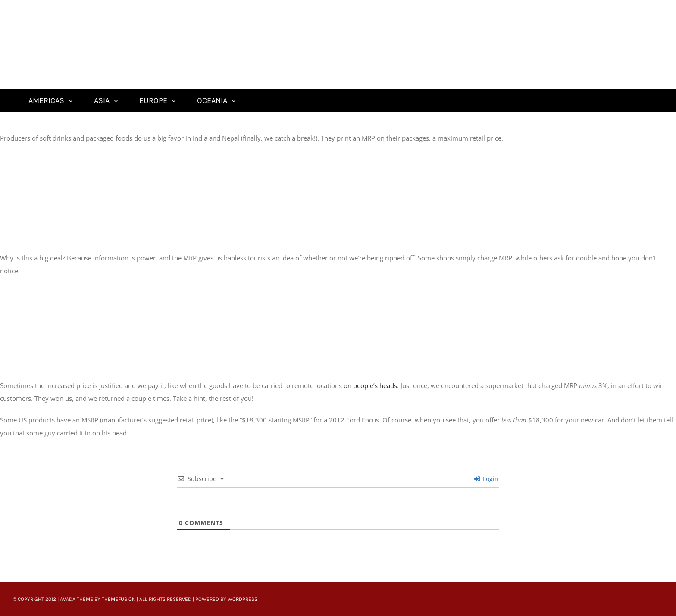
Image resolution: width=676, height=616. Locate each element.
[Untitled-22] (77, 5)
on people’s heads (370, 385)
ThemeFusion (119, 599)
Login (486, 479)
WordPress (243, 599)
